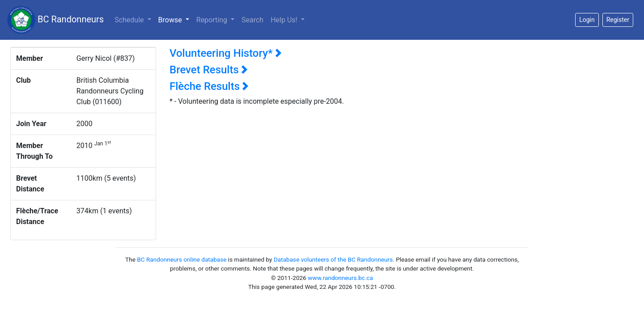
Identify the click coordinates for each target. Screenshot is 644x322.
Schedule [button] (130, 20)
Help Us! (285, 20)
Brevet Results (209, 70)
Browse (176, 19)
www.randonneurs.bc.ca (340, 278)
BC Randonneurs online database (182, 259)
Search (252, 20)
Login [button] (587, 20)
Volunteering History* (226, 53)
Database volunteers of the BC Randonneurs (333, 259)
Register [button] (618, 20)
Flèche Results (209, 86)
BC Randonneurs (55, 20)
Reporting (213, 20)
